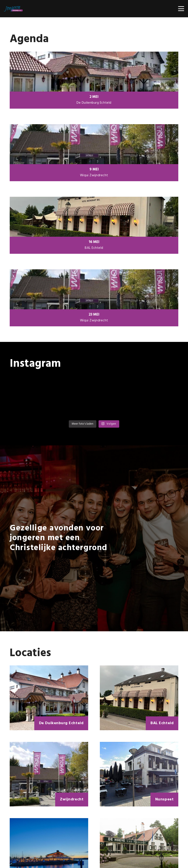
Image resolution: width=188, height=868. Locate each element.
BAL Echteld (94, 248)
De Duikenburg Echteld (94, 103)
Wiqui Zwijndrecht (94, 175)
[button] (181, 9)
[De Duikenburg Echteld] (49, 698)
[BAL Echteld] (139, 698)
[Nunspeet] (139, 774)
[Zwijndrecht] (49, 774)
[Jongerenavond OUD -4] (13, 9)
